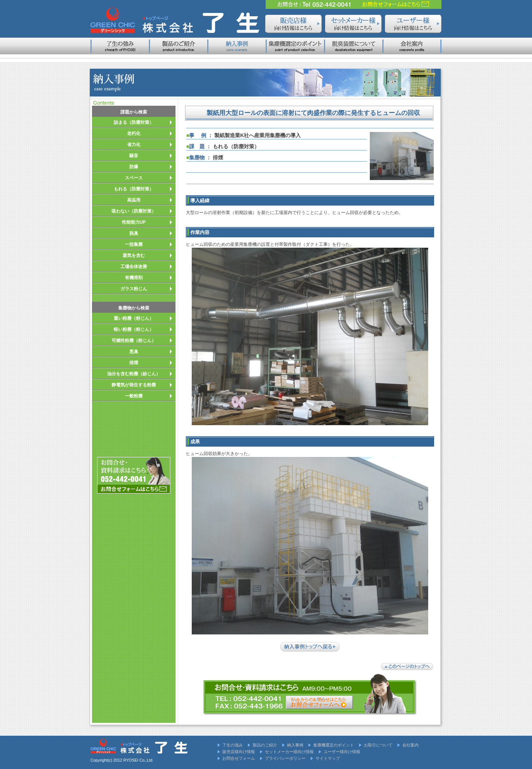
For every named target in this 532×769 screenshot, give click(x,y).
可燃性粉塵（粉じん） (134, 341)
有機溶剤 (134, 278)
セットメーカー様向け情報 (289, 752)
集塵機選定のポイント (334, 745)
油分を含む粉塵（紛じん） (134, 374)
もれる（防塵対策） (134, 189)
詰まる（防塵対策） (134, 122)
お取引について (378, 745)
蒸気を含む (134, 255)
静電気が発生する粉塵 (134, 385)
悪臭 (134, 352)
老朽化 (134, 133)
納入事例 (295, 745)
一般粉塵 (134, 396)
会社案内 (410, 745)
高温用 (134, 200)
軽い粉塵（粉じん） (134, 329)
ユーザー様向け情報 (342, 752)
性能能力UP (134, 222)
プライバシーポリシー (285, 758)
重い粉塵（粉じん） (134, 318)
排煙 (134, 363)
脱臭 (134, 233)
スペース (134, 178)
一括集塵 (134, 244)
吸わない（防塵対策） (134, 211)
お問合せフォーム (239, 758)
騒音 (134, 156)
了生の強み (233, 745)
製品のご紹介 (265, 745)
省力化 (134, 145)
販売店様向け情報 (239, 752)
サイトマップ (328, 758)
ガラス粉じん (134, 289)
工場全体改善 (134, 267)
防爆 (134, 167)
